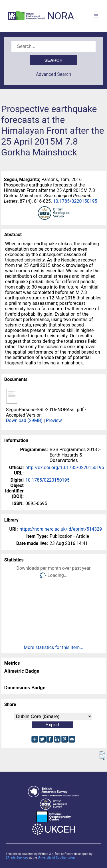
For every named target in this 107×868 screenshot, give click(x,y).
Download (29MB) (24, 420)
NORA (61, 16)
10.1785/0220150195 (75, 201)
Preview (54, 420)
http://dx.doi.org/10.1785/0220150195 (65, 468)
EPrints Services (17, 858)
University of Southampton (56, 858)
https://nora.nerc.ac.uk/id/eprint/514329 (61, 529)
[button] (102, 756)
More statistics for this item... (53, 647)
